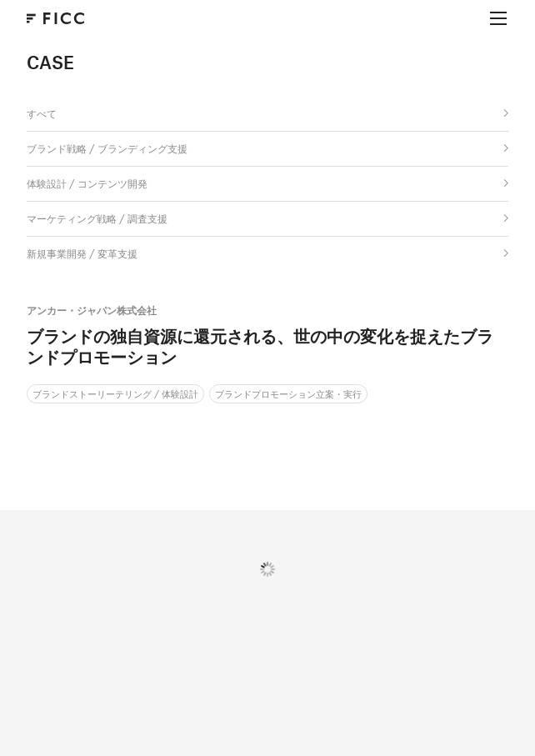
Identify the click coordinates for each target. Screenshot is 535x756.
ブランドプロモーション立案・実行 (288, 393)
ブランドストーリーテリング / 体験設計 (115, 393)
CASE (50, 62)
